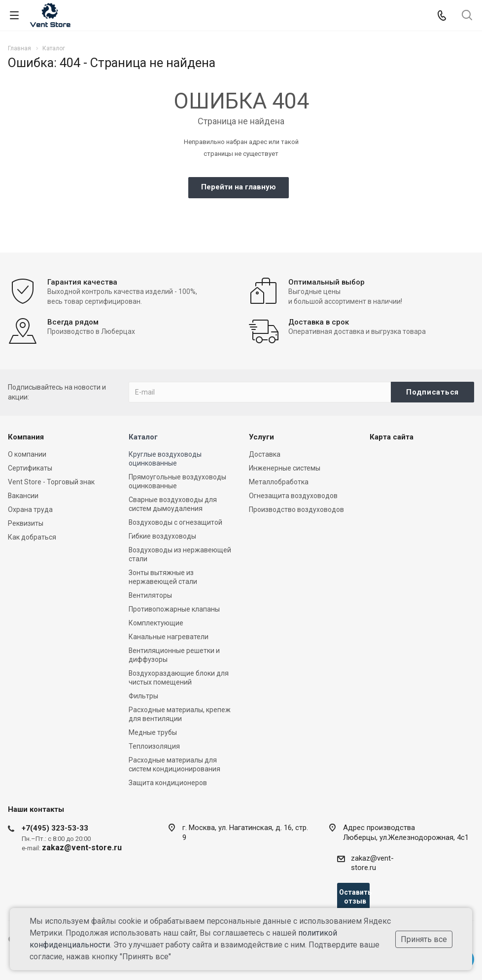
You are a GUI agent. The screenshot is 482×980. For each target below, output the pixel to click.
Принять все (424, 939)
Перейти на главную (239, 187)
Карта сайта (392, 437)
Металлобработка (279, 482)
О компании (27, 454)
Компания (26, 437)
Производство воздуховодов (296, 509)
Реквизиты (26, 523)
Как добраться (32, 537)
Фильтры (143, 696)
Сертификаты (30, 468)
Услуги (261, 437)
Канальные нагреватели (169, 637)
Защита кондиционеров (168, 783)
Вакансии (23, 496)
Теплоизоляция (154, 746)
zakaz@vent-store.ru (372, 863)
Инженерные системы (285, 468)
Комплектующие (156, 623)
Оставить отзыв (354, 897)
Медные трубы (153, 732)
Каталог (143, 437)
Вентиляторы (150, 595)
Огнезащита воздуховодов (293, 496)
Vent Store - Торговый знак (51, 482)
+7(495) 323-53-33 (55, 828)
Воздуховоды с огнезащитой (175, 522)
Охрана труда (30, 509)
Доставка (265, 454)
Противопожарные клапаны (174, 609)
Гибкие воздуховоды (162, 536)
